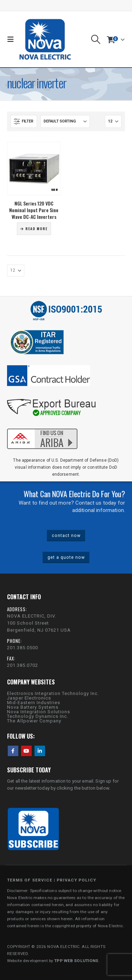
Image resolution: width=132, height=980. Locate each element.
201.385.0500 (23, 648)
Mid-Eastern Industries (34, 703)
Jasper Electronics (29, 698)
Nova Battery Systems (33, 707)
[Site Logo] (45, 39)
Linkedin (40, 751)
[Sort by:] (65, 121)
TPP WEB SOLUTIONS (76, 961)
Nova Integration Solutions (39, 712)
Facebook (13, 751)
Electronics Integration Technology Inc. (53, 693)
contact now (66, 536)
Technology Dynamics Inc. (38, 716)
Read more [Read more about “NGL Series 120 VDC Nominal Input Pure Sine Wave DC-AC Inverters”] (36, 229)
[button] (12, 39)
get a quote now (66, 557)
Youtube (26, 751)
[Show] (113, 121)
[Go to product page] (34, 169)
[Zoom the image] (42, 427)
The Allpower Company (34, 721)
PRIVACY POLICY (76, 880)
